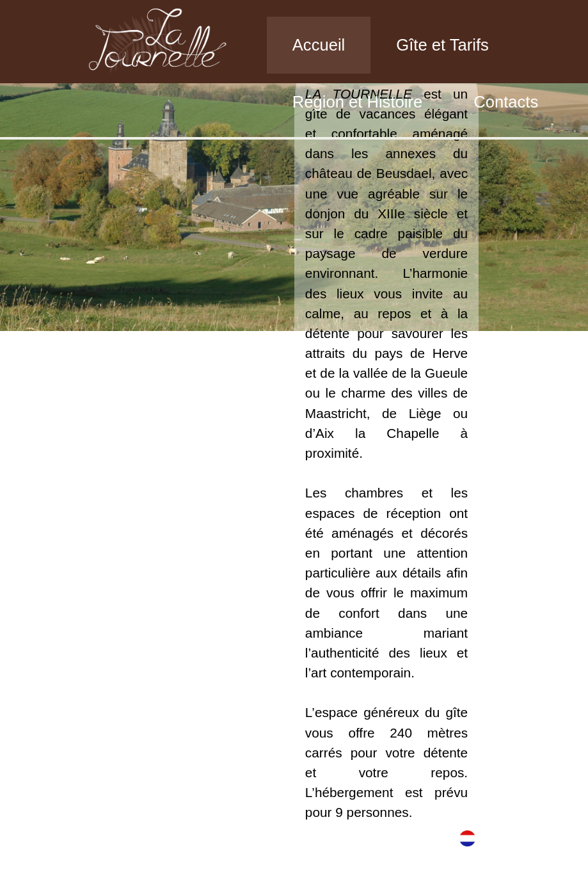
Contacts (506, 102)
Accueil (319, 45)
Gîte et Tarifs (442, 45)
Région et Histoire (357, 102)
